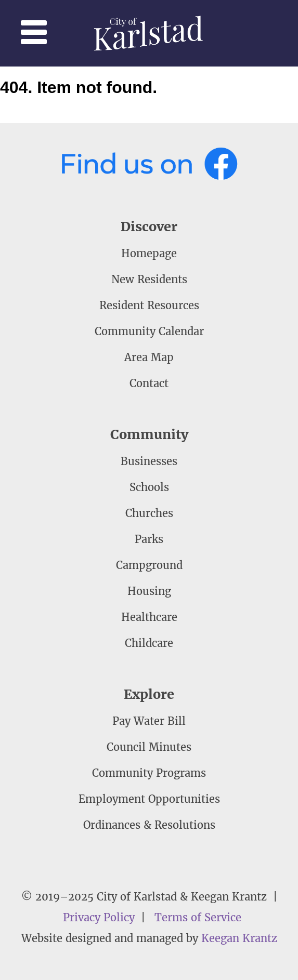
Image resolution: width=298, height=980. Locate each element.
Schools (149, 487)
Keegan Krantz (239, 938)
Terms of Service (198, 917)
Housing (149, 591)
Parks (149, 539)
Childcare (149, 643)
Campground (149, 565)
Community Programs (149, 773)
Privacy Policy (99, 917)
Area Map (149, 357)
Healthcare (149, 617)
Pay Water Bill (149, 721)
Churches (149, 513)
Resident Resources (149, 305)
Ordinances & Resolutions (149, 825)
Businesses (149, 461)
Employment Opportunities (149, 799)
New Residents (149, 279)
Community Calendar (149, 331)
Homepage (149, 253)
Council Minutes (149, 747)
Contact (149, 383)
